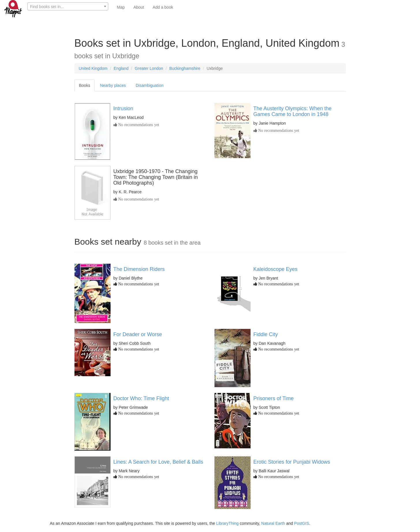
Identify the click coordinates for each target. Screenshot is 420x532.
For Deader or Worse (138, 334)
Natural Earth (273, 523)
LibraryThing (227, 523)
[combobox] (68, 6)
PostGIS (302, 523)
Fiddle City (266, 334)
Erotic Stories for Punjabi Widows (292, 462)
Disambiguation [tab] (150, 85)
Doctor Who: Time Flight (141, 398)
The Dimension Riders (139, 269)
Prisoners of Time (274, 398)
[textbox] (68, 7)
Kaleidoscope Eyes (276, 269)
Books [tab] (85, 85)
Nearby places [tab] (113, 85)
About (139, 7)
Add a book (163, 7)
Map (121, 7)
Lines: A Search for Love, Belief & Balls (158, 462)
